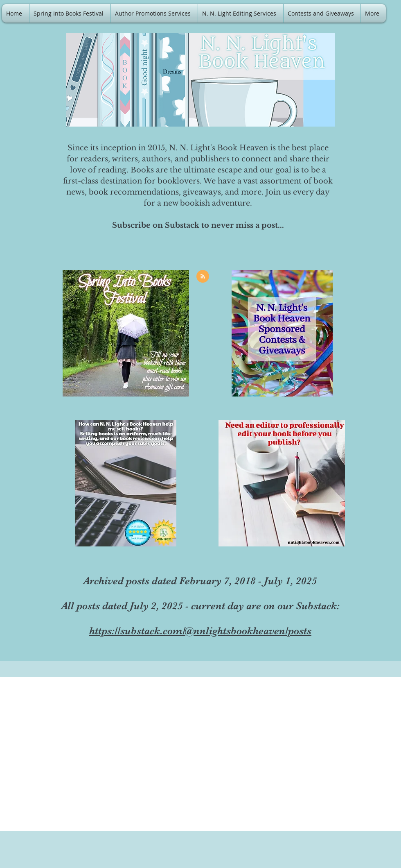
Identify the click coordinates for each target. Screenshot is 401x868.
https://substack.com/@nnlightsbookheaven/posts (200, 631)
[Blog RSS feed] (203, 277)
